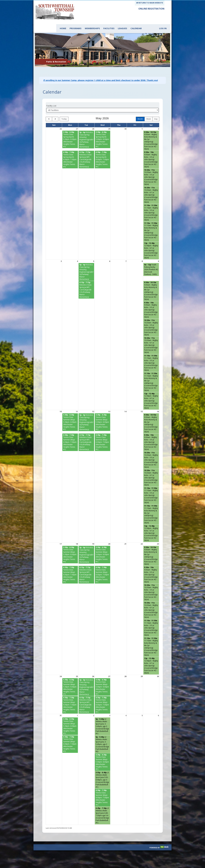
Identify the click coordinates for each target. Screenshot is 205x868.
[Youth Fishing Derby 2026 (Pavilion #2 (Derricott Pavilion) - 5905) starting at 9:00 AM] (151, 262)
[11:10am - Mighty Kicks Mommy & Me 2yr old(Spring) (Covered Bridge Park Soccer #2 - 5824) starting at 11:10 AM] (151, 225)
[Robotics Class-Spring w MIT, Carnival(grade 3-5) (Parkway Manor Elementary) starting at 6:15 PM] (86, 152)
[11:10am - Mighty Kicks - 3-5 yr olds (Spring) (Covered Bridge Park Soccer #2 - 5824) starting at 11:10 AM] (151, 206)
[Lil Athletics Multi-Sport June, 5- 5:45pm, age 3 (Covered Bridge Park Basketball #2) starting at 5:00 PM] (103, 737)
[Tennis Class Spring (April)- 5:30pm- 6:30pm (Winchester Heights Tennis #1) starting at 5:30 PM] (70, 132)
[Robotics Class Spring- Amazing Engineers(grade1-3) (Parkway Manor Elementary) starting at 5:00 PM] (86, 132)
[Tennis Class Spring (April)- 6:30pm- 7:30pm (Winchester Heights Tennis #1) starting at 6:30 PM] (70, 152)
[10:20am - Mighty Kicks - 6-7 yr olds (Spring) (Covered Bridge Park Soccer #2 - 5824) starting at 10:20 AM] (151, 188)
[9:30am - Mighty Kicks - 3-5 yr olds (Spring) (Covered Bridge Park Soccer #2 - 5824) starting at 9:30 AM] (151, 152)
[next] (55, 112)
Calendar (136, 28)
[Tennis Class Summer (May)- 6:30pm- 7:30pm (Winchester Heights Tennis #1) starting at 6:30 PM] (70, 435)
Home (63, 28)
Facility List (51, 99)
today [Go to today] (64, 112)
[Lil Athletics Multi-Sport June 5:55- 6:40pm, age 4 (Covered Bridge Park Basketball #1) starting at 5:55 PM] (103, 773)
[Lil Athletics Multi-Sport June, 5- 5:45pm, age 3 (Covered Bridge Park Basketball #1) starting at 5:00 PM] (103, 719)
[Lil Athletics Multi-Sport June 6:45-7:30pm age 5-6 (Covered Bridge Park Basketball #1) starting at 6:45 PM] (103, 808)
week (149, 112)
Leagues (123, 28)
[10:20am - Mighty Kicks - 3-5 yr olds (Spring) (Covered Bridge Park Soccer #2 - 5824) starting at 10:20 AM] (151, 170)
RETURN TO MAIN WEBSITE (150, 3)
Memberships (92, 28)
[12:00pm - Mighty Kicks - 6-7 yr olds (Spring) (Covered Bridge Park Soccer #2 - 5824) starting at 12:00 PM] (151, 243)
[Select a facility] (102, 103)
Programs (76, 28)
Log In (163, 28)
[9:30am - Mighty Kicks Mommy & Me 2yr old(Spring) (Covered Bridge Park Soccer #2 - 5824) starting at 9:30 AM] (151, 134)
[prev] (49, 112)
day (156, 112)
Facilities (109, 28)
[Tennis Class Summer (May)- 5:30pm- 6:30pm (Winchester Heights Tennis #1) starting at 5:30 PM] (70, 415)
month (140, 112)
